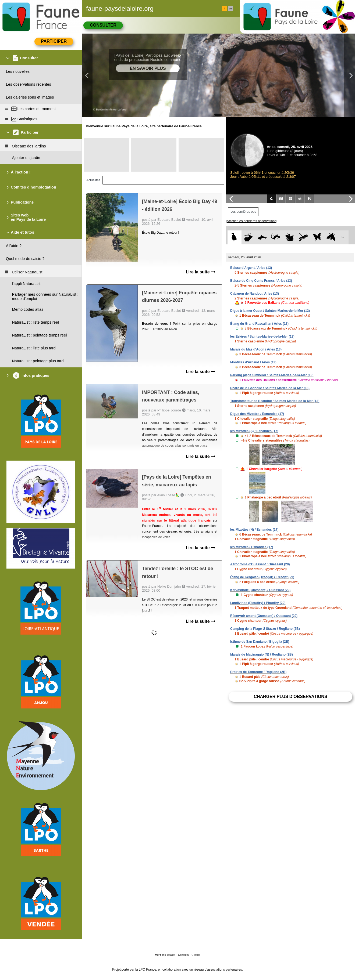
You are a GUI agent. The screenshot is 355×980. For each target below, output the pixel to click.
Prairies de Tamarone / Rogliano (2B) (258, 672)
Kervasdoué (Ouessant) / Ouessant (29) (260, 590)
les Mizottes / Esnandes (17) (252, 547)
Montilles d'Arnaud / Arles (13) (253, 362)
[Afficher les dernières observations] (252, 221)
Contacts (183, 955)
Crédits (196, 955)
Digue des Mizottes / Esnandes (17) (257, 414)
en (230, 9)
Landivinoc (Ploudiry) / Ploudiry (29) (258, 603)
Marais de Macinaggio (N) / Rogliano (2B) (262, 654)
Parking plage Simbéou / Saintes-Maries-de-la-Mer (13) (272, 375)
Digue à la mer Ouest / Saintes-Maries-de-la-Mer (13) (270, 311)
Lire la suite (200, 272)
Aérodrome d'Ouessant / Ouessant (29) (260, 564)
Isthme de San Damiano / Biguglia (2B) (260, 642)
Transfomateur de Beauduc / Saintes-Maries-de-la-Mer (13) (275, 401)
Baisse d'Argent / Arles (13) (251, 268)
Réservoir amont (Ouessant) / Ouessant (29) (264, 616)
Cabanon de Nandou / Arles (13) (255, 294)
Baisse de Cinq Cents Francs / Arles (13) (261, 281)
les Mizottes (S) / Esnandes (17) (254, 431)
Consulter (103, 25)
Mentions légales (165, 955)
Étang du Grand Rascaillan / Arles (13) (259, 324)
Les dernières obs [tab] (243, 212)
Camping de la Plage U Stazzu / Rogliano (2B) (265, 629)
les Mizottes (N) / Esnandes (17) (254, 530)
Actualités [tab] (93, 180)
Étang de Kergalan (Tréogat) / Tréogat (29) (262, 577)
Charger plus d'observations (290, 697)
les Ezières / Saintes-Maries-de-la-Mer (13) (262, 337)
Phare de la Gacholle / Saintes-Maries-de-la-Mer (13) (270, 388)
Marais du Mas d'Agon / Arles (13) (256, 349)
